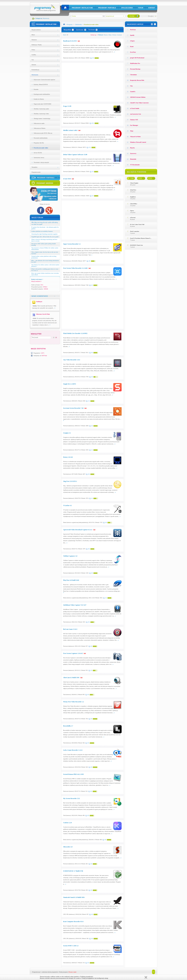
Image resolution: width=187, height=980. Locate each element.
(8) (89, 261)
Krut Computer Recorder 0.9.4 (73, 922)
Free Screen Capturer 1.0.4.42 (73, 653)
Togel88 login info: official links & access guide (45, 237)
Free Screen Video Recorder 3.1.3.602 (75, 268)
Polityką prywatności (87, 977)
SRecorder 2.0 (68, 847)
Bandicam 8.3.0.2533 (70, 41)
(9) (93, 58)
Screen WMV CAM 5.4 (71, 946)
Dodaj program (63, 972)
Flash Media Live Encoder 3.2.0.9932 (75, 333)
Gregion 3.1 (67, 433)
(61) (93, 123)
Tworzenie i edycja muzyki (41, 162)
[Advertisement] (85, 82)
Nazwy (106, 35)
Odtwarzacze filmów (40, 128)
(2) (92, 285)
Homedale (133, 159)
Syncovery (133, 153)
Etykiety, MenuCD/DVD (41, 84)
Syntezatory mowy (39, 157)
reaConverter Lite (136, 114)
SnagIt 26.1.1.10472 (70, 384)
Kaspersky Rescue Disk (137, 80)
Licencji (119, 35)
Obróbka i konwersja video (41, 114)
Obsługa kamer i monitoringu (42, 118)
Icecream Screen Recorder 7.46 (73, 408)
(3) (93, 171)
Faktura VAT (134, 120)
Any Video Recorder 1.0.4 (72, 360)
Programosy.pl (36, 972)
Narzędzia (35, 167)
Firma (33, 50)
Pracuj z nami (72, 972)
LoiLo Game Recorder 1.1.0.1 (73, 750)
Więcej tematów (36, 281)
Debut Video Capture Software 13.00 (75, 155)
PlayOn (132, 148)
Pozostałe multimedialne (41, 138)
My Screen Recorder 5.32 (72, 798)
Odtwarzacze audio (39, 123)
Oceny (114, 35)
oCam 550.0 (67, 179)
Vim (131, 86)
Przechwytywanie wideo (41, 148)
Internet (34, 65)
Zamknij (146, 977)
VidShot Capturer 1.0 (70, 556)
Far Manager (134, 125)
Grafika (34, 55)
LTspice (132, 41)
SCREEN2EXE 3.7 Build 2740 (73, 871)
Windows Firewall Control (138, 142)
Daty (110, 35)
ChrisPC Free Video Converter (139, 103)
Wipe (132, 131)
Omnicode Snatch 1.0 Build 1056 (74, 897)
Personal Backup (135, 69)
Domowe (34, 40)
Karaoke (36, 89)
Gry (33, 60)
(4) (92, 377)
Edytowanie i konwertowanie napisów (44, 80)
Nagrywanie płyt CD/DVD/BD (42, 104)
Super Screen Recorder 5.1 (72, 244)
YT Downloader (135, 165)
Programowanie (36, 172)
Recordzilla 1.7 (68, 726)
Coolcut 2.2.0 (68, 823)
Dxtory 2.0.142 (68, 457)
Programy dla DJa (39, 143)
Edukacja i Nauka (37, 45)
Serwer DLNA (38, 153)
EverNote (133, 52)
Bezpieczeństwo (36, 30)
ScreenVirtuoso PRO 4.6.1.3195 (74, 774)
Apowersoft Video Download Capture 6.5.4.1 (78, 530)
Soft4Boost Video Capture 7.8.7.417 (75, 605)
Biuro (33, 35)
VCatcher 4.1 (68, 505)
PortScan (133, 30)
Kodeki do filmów (39, 99)
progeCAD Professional (137, 58)
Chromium (133, 75)
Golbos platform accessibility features (42, 231)
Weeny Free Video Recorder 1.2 (74, 702)
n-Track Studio (135, 108)
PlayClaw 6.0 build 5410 (71, 580)
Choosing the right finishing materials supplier (45, 234)
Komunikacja (35, 70)
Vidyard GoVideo (135, 137)
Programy (70, 24)
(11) (90, 147)
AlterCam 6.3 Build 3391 (71, 678)
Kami (132, 46)
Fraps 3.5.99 (67, 106)
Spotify (132, 35)
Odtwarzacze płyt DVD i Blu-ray (43, 133)
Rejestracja (46, 18)
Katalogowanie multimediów (42, 94)
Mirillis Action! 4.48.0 (70, 130)
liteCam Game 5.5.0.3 (70, 629)
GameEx (133, 91)
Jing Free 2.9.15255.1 (70, 481)
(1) (89, 401)
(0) (92, 353)
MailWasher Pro (135, 63)
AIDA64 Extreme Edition (138, 97)
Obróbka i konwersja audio (41, 109)
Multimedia (35, 75)
